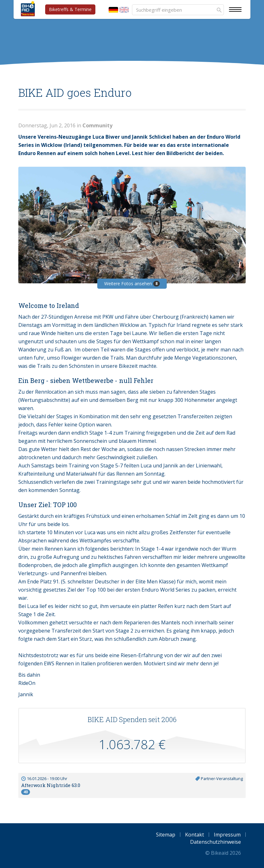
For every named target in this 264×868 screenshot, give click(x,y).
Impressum (227, 835)
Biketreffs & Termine (70, 9)
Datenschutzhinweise (216, 842)
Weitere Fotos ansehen (132, 284)
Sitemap (166, 835)
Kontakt (195, 835)
